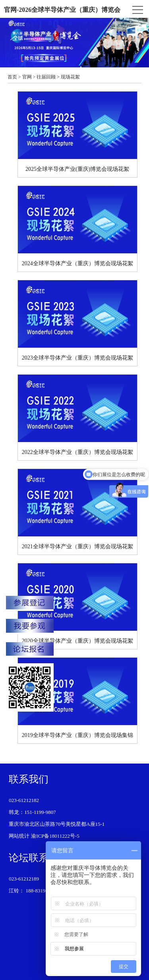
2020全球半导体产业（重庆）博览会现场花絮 (77, 604)
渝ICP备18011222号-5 (55, 836)
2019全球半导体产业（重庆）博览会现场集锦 (77, 698)
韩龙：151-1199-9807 (32, 812)
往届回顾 (46, 77)
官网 (27, 77)
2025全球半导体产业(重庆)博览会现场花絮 (77, 132)
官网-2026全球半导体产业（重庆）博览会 (62, 10)
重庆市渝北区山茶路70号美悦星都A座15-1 (57, 824)
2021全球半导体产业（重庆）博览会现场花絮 (77, 509)
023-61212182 (24, 800)
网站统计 (19, 836)
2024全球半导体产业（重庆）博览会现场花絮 (77, 226)
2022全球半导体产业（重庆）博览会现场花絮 (77, 415)
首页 (12, 77)
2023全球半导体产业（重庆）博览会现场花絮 (77, 321)
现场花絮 (70, 77)
